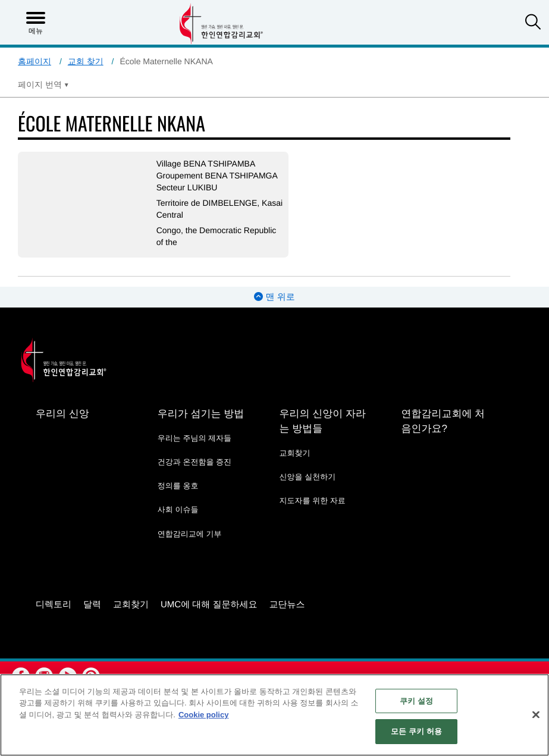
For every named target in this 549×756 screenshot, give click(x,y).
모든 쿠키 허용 (416, 731)
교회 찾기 (86, 61)
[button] (533, 23)
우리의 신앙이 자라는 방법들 (323, 421)
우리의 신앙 (62, 414)
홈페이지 (34, 61)
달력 (92, 605)
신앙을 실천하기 (308, 477)
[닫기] (536, 714)
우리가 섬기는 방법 (201, 414)
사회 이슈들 (178, 509)
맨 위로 (274, 297)
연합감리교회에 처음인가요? (443, 421)
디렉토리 (54, 605)
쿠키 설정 (416, 701)
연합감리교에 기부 (190, 534)
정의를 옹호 (178, 486)
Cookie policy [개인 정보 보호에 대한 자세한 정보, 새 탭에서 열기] (204, 715)
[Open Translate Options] (43, 84)
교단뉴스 (287, 605)
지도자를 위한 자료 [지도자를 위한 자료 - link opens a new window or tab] (313, 501)
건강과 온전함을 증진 (194, 462)
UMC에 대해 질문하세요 (209, 605)
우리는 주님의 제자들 (194, 438)
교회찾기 (295, 453)
